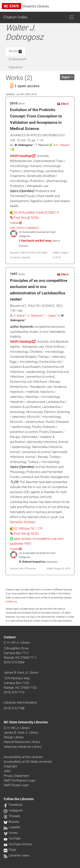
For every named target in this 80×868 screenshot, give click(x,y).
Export (66, 77)
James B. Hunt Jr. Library (21, 672)
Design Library (14, 737)
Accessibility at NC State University (28, 762)
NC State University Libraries (26, 722)
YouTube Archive (18, 844)
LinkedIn (12, 827)
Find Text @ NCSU (24, 218)
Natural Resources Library (22, 742)
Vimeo (11, 833)
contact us (11, 602)
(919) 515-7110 (14, 692)
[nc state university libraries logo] (41, 8)
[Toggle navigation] (71, 17)
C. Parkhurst (35, 316)
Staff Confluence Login (20, 780)
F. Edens (19, 316)
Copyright (10, 766)
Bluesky (12, 822)
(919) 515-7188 (14, 708)
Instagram (13, 810)
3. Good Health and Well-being (35, 240)
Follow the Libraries (19, 799)
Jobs (7, 771)
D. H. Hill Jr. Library (17, 642)
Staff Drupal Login (16, 785)
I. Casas (51, 316)
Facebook (13, 805)
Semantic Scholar (22, 522)
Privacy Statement (16, 776)
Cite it (63, 104)
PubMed (16, 223)
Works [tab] (15, 51)
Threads (12, 816)
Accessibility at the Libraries (23, 757)
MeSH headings (23, 156)
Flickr (10, 850)
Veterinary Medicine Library (23, 747)
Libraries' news (17, 855)
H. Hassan (63, 145)
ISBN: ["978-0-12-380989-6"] (24, 228)
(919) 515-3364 (14, 662)
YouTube (12, 838)
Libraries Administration (20, 702)
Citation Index (15, 17)
